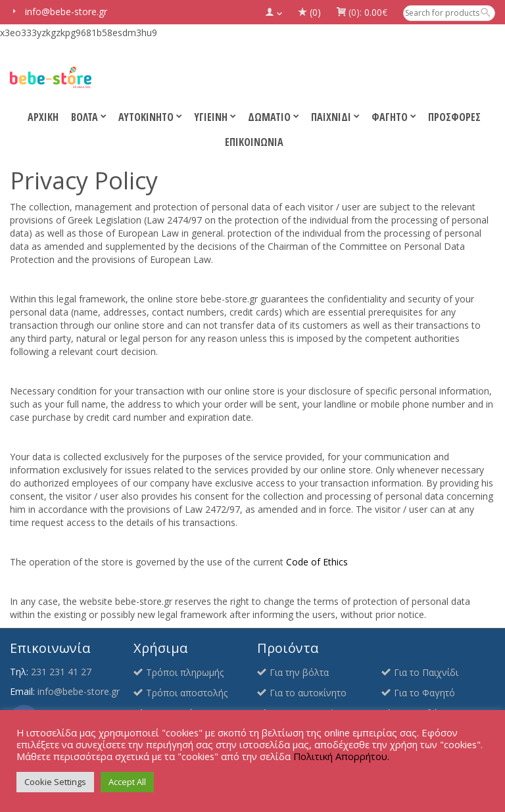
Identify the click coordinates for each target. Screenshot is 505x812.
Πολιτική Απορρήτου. (341, 756)
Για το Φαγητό (424, 693)
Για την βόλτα (299, 672)
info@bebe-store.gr (79, 691)
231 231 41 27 (61, 672)
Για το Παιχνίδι (426, 672)
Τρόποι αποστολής (187, 693)
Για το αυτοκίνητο (308, 693)
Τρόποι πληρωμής (185, 672)
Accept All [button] (127, 782)
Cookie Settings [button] (55, 782)
